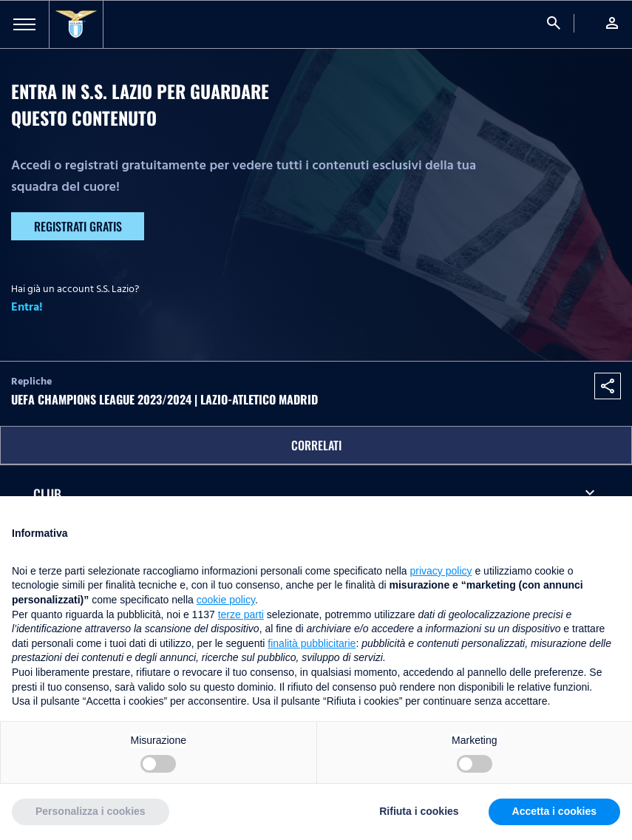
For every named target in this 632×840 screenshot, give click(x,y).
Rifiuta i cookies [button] (419, 811)
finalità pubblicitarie (312, 643)
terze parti (241, 614)
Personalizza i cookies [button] (91, 811)
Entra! (27, 307)
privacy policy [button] (441, 571)
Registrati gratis (78, 226)
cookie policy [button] (226, 600)
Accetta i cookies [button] (554, 811)
